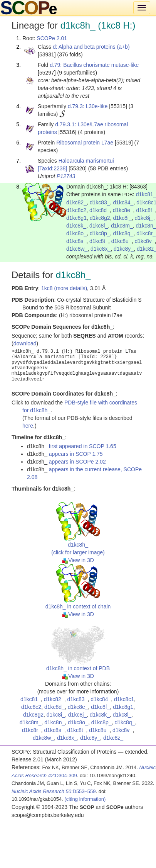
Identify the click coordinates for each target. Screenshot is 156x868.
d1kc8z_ (113, 738)
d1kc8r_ (146, 233)
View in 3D (78, 560)
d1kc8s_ (76, 241)
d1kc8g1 (76, 218)
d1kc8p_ (100, 233)
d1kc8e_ (123, 210)
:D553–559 (54, 791)
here (28, 426)
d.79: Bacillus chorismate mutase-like (94, 65)
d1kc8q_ (123, 233)
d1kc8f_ (145, 210)
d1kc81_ (31, 699)
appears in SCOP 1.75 (76, 454)
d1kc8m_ (122, 226)
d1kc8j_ (144, 218)
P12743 (66, 176)
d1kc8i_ (122, 218)
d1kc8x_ (101, 249)
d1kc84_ (123, 202)
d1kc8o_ (76, 233)
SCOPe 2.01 (52, 38)
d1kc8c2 (76, 210)
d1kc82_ (76, 202)
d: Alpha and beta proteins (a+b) (91, 47)
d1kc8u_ (122, 241)
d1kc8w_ (77, 249)
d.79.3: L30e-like (88, 106)
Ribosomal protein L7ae (85, 143)
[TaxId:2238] (52, 168)
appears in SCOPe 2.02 (77, 462)
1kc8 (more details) (64, 288)
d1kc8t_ (99, 241)
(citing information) (85, 799)
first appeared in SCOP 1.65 (83, 446)
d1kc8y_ (124, 249)
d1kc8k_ (76, 226)
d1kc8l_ (99, 226)
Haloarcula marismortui (86, 161)
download (25, 343)
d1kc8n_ (55, 722)
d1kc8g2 (100, 218)
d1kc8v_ (144, 241)
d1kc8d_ (100, 210)
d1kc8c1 (124, 699)
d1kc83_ (100, 202)
